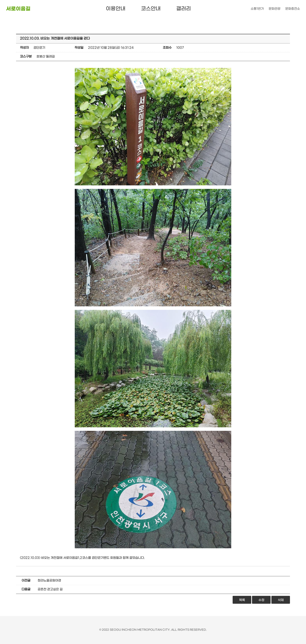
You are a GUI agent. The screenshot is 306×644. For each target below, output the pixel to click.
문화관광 (274, 9)
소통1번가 (257, 9)
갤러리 (184, 9)
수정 (261, 600)
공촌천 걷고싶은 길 (50, 589)
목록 (242, 600)
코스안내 (151, 9)
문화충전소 (293, 9)
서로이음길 (18, 9)
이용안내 (116, 9)
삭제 (281, 600)
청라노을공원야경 (49, 580)
